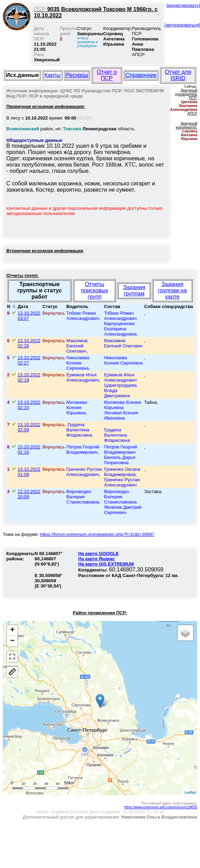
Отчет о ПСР (107, 75)
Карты (52, 75)
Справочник (141, 75)
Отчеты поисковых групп (95, 290)
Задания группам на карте (172, 290)
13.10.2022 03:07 (29, 316)
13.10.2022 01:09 (29, 472)
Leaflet (190, 792)
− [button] (12, 641)
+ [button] (12, 630)
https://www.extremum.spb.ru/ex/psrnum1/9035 (161, 807)
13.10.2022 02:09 (29, 427)
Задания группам (134, 290)
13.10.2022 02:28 (29, 343)
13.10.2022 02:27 (29, 360)
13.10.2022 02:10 (29, 405)
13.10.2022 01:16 (29, 450)
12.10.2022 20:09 (29, 494)
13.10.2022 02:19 (29, 377)
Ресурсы (77, 75)
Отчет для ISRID (178, 75)
